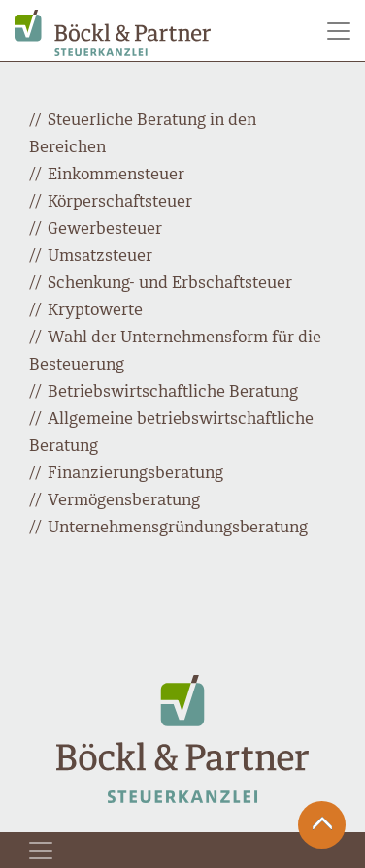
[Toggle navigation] (339, 31)
